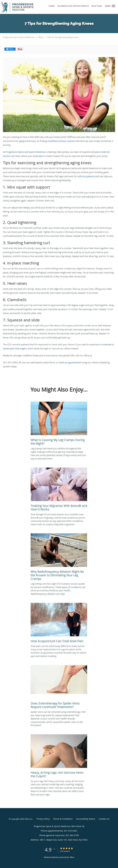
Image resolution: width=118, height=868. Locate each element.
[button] (113, 6)
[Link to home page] (23, 7)
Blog (41, 37)
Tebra (72, 857)
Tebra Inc (29, 819)
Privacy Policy (43, 819)
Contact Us (104, 819)
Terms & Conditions (63, 819)
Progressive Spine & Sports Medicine (19, 37)
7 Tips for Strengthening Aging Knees (62, 37)
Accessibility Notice (86, 819)
